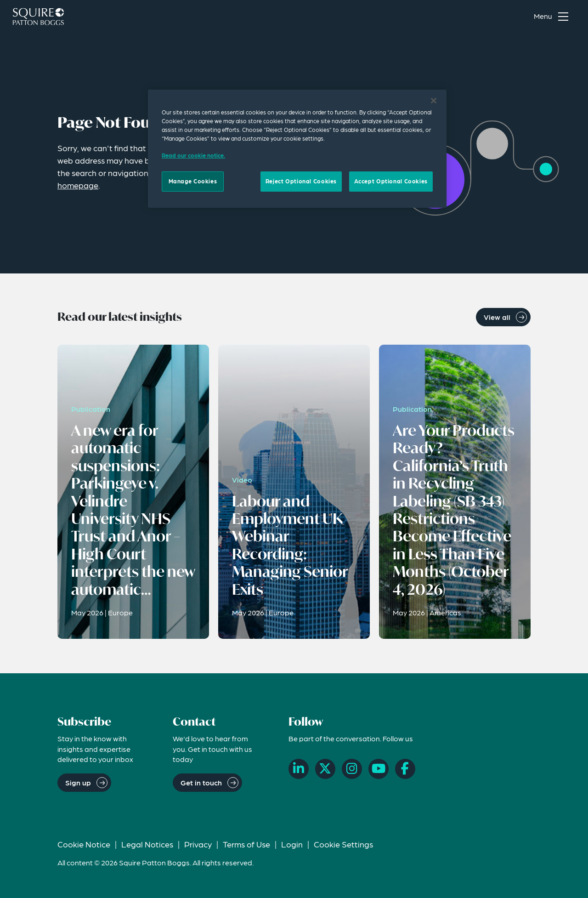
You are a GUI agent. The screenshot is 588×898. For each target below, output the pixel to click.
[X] (325, 769)
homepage (78, 185)
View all (497, 317)
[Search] (510, 17)
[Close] (434, 101)
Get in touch (201, 782)
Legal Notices (147, 844)
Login (292, 844)
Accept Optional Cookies (391, 181)
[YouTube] (379, 769)
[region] (297, 148)
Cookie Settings (343, 844)
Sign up (78, 782)
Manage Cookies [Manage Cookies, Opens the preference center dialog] (193, 181)
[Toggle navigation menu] (553, 17)
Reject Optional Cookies (301, 181)
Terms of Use (246, 844)
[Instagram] (352, 769)
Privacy (198, 844)
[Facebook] (405, 769)
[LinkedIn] (299, 769)
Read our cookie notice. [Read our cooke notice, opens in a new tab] (193, 155)
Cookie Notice (84, 844)
